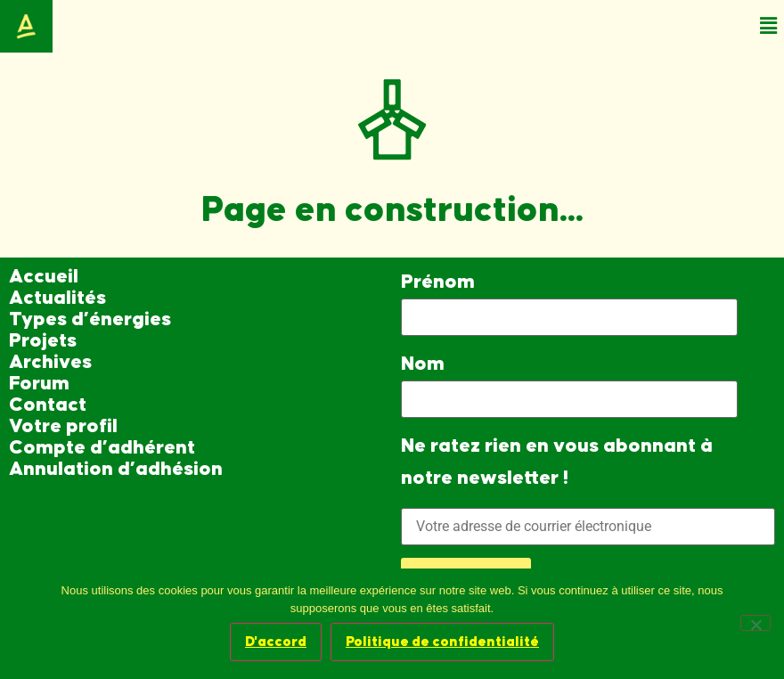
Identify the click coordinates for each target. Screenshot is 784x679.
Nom (423, 364)
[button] (769, 26)
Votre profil (63, 426)
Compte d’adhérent (102, 448)
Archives (50, 362)
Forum (39, 384)
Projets (43, 341)
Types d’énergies (90, 319)
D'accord (276, 642)
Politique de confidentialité (442, 642)
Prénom (438, 282)
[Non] (755, 623)
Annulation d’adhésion (116, 469)
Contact (48, 405)
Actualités (57, 298)
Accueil (44, 277)
